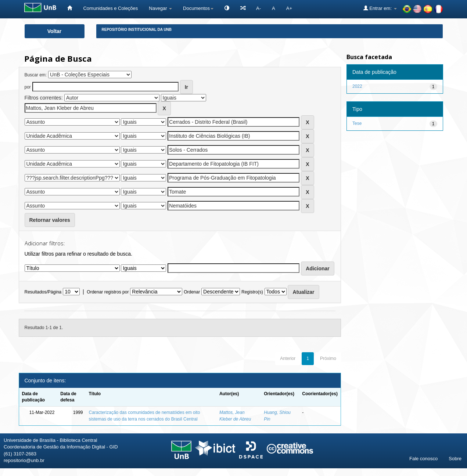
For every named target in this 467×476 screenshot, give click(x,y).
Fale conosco (423, 459)
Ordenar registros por (108, 292)
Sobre (455, 459)
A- (258, 8)
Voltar (55, 31)
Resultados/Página (43, 292)
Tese (357, 123)
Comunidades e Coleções (110, 8)
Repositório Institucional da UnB (137, 30)
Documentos (198, 8)
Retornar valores (50, 220)
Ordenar (192, 292)
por (28, 87)
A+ (289, 8)
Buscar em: (36, 75)
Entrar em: (380, 8)
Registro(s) (252, 292)
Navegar (160, 8)
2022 (357, 86)
